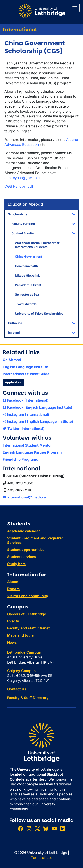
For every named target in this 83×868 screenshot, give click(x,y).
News (12, 642)
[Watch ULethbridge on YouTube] (54, 829)
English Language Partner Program (32, 452)
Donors (13, 589)
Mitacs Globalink (27, 275)
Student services (21, 557)
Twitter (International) (24, 429)
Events (13, 621)
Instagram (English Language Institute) (38, 421)
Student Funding (24, 233)
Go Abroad (12, 360)
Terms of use (42, 858)
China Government (29, 256)
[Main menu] (75, 8)
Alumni (13, 582)
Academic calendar (23, 531)
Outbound (15, 323)
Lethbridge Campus (24, 652)
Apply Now (13, 382)
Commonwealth (26, 266)
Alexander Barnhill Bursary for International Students (37, 245)
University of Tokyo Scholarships (39, 314)
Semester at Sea (27, 294)
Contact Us (17, 689)
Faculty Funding (23, 224)
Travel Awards (26, 304)
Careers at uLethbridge (27, 614)
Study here (16, 564)
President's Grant (28, 285)
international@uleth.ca (24, 497)
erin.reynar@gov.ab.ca (23, 178)
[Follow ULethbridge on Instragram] (29, 829)
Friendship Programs (20, 459)
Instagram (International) (26, 414)
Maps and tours (20, 635)
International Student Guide (26, 374)
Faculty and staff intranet (28, 628)
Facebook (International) (26, 400)
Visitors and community (28, 596)
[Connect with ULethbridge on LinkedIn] (63, 829)
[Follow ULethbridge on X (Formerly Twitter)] (37, 829)
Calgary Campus (21, 671)
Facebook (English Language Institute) (38, 407)
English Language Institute (25, 367)
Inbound (14, 333)
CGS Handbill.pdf (19, 186)
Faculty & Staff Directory (28, 698)
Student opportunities (26, 550)
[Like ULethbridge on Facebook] (21, 829)
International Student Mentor (27, 445)
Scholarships (18, 214)
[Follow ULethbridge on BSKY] (46, 829)
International (20, 30)
